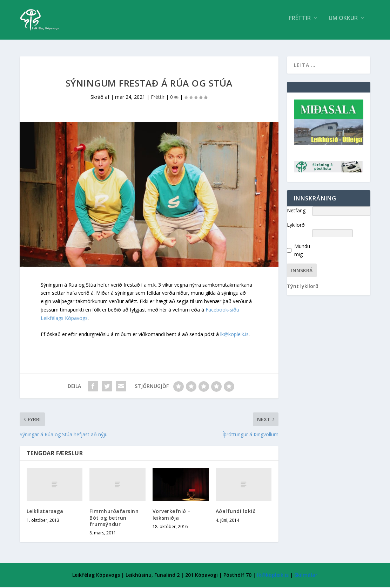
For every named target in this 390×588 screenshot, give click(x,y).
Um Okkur (343, 22)
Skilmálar (306, 576)
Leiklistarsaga (45, 512)
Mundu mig (302, 251)
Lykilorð (296, 226)
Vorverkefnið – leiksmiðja (172, 516)
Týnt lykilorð (303, 287)
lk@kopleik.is (234, 335)
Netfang (296, 211)
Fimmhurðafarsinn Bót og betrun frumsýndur (114, 518)
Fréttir (300, 22)
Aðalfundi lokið (236, 512)
